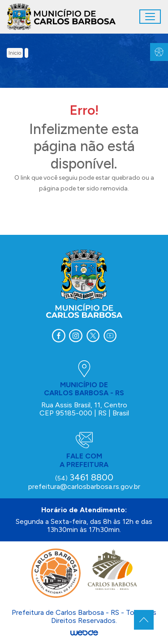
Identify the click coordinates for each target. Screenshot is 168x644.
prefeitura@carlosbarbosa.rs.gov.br (84, 486)
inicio (15, 53)
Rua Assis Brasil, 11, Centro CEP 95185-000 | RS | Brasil (84, 409)
